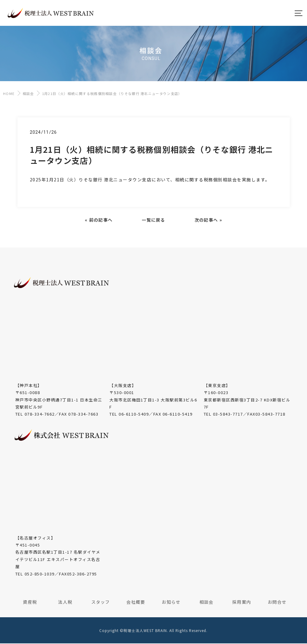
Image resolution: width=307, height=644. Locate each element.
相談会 (28, 94)
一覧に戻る (153, 220)
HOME (9, 94)
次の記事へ (206, 220)
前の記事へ (101, 220)
